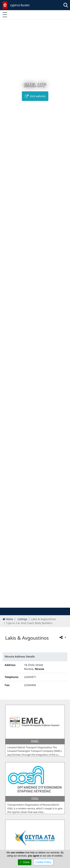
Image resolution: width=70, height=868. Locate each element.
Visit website (35, 96)
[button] (27, 604)
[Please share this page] (62, 637)
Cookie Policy (43, 862)
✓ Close (25, 862)
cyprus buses (20, 5)
